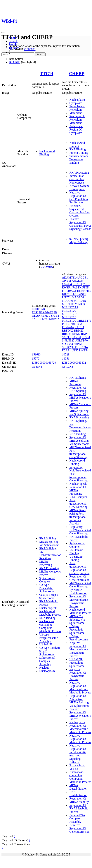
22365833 (29, 49)
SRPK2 (66, 347)
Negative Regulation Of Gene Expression (79, 828)
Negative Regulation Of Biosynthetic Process (78, 674)
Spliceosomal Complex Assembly (47, 661)
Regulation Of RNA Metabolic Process (79, 808)
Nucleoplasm (77, 100)
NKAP (36, 316)
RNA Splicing (48, 538)
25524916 (47, 267)
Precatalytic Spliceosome (77, 664)
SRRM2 (54, 319)
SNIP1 (36, 319)
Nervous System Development (79, 187)
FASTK (77, 287)
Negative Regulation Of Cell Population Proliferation (79, 197)
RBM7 (76, 334)
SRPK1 (78, 344)
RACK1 (79, 327)
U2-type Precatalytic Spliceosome (47, 588)
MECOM (67, 301)
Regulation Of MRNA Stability (79, 800)
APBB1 (67, 281)
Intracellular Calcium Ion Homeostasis (77, 179)
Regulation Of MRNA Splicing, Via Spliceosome (79, 441)
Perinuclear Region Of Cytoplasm (76, 130)
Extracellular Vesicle (77, 767)
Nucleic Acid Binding (47, 153)
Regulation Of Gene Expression (79, 578)
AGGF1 (83, 278)
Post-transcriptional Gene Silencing (78, 504)
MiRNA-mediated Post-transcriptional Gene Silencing (80, 452)
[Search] (18, 54)
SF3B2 (55, 316)
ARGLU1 (78, 281)
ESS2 (35, 312)
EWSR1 (67, 287)
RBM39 (45, 316)
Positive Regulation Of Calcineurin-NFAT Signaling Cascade (80, 224)
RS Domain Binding (76, 552)
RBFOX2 (68, 331)
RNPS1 (85, 334)
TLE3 (75, 347)
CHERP (77, 73)
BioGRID (15, 62)
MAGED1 (78, 297)
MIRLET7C (69, 311)
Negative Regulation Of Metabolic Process (80, 739)
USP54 (76, 350)
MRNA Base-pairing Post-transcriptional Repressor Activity (78, 517)
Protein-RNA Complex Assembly (77, 818)
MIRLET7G (69, 321)
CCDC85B (38, 309)
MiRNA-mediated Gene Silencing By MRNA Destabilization (80, 588)
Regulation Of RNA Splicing (78, 389)
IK (56, 312)
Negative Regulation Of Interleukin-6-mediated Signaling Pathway (78, 754)
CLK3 (86, 284)
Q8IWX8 (67, 367)
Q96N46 (37, 367)
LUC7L (66, 297)
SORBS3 (67, 344)
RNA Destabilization (78, 794)
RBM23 (79, 331)
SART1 (66, 337)
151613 (36, 354)
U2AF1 (66, 350)
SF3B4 (86, 337)
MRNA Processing (46, 563)
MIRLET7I (84, 321)
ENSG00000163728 (44, 363)
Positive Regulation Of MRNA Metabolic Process (80, 714)
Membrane (76, 113)
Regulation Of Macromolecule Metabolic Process (80, 729)
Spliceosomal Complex (47, 580)
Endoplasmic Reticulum (77, 108)
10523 (66, 354)
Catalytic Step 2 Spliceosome (49, 596)
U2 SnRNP (46, 644)
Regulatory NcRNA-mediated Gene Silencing (80, 530)
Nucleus (44, 668)
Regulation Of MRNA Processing (78, 490)
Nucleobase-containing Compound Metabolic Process (50, 626)
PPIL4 (66, 324)
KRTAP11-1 (69, 294)
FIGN (86, 287)
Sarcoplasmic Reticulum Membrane (77, 120)
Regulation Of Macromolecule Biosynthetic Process (79, 601)
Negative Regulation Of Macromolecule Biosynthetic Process (79, 649)
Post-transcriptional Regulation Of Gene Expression (79, 568)
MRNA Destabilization (78, 787)
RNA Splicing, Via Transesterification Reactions (50, 553)
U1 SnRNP (76, 659)
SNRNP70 (81, 340)
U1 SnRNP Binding (76, 558)
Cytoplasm (76, 103)
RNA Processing (79, 173)
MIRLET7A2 (70, 307)
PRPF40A (68, 327)
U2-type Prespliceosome (79, 638)
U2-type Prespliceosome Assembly (48, 638)
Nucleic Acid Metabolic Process (50, 613)
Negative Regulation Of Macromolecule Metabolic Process (80, 687)
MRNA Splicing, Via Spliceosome (49, 543)
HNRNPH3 (84, 291)
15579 (36, 359)
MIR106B (80, 301)
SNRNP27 (68, 340)
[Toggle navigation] (3, 33)
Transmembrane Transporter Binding (79, 159)
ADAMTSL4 (70, 278)
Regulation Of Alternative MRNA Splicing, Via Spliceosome (79, 701)
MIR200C (68, 304)
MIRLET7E (69, 317)
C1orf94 (67, 284)
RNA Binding (77, 149)
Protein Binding (79, 153)
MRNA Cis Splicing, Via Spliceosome (77, 620)
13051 (66, 359)
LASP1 (82, 294)
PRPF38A (76, 324)
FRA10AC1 (46, 312)
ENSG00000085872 (74, 363)
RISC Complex (78, 497)
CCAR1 (77, 284)
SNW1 (45, 319)
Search (13, 41)
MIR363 (80, 304)
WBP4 (85, 350)
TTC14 (47, 73)
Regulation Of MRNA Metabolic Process (80, 398)
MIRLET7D (69, 314)
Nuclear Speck (48, 608)
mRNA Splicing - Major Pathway (80, 241)
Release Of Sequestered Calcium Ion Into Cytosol (79, 211)
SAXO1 (76, 337)
